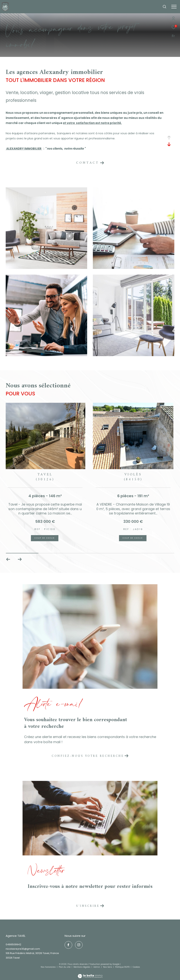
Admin (97, 967)
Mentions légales (82, 967)
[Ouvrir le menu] (174, 7)
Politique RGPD (122, 967)
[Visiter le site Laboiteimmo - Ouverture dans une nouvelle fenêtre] (90, 974)
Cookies (136, 967)
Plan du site (65, 967)
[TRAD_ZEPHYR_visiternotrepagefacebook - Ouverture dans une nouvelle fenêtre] (68, 945)
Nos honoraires (48, 967)
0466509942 (13, 944)
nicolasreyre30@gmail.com (23, 949)
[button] (20, 559)
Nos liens (108, 967)
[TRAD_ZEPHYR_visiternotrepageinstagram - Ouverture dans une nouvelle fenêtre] (79, 945)
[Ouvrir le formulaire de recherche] (154, 7)
